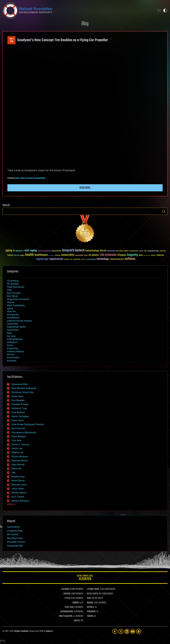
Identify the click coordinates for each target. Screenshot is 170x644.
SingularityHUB (15, 546)
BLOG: (89, 598)
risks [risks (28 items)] (71, 259)
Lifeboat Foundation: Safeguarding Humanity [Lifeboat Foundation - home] (78, 10)
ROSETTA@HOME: (66, 616)
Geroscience (13, 527)
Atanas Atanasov (20, 501)
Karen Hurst (18, 420)
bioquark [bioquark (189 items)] (68, 250)
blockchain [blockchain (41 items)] (111, 251)
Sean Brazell (18, 465)
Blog (85, 24)
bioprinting (13, 348)
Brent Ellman (18, 481)
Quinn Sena (20, 178)
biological (12, 342)
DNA (9, 290)
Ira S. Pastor (18, 497)
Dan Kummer (18, 428)
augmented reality (16, 327)
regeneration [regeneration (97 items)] (56, 259)
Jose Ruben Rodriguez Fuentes (28, 424)
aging (10, 308)
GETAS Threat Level (85, 578)
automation (13, 330)
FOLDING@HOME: (67, 612)
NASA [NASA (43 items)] (141, 255)
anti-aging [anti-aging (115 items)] (31, 251)
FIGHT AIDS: (69, 607)
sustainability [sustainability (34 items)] (91, 260)
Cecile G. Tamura (20, 444)
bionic (10, 345)
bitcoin (11, 354)
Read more (85, 188)
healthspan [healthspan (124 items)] (41, 255)
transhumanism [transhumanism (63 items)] (117, 259)
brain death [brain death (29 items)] (120, 251)
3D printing (13, 281)
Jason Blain (18, 489)
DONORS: (76, 603)
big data (11, 336)
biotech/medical (15, 351)
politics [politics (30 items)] (153, 255)
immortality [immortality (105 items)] (68, 255)
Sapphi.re (49, 631)
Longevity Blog (15, 531)
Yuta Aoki (16, 440)
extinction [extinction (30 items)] (163, 251)
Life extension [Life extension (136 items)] (108, 255)
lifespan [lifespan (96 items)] (122, 255)
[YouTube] (133, 631)
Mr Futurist (13, 534)
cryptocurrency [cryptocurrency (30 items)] (134, 251)
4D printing (13, 284)
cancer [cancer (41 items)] (126, 251)
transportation (40, 178)
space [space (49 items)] (83, 259)
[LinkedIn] (127, 631)
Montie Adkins (19, 493)
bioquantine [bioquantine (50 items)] (56, 251)
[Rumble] (139, 631)
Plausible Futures (16, 542)
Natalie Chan (18, 477)
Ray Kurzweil (14, 293)
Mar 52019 (12, 40)
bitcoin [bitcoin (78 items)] (103, 251)
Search (164, 211)
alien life (11, 311)
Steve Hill (16, 469)
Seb (13, 473)
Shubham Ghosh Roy (23, 392)
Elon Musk (12, 296)
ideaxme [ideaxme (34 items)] (58, 256)
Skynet (11, 302)
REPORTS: (91, 607)
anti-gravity (13, 315)
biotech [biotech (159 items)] (80, 250)
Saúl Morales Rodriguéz (24, 388)
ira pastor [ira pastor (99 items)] (94, 255)
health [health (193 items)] (29, 255)
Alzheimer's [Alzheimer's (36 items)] (20, 251)
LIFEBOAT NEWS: (93, 589)
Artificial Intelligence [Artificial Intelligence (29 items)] (44, 251)
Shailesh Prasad (20, 404)
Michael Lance (19, 485)
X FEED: (67, 598)
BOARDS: (90, 603)
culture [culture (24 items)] (141, 251)
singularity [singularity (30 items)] (77, 259)
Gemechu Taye (19, 408)
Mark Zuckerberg (16, 305)
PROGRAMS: (91, 612)
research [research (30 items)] (67, 259)
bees (9, 333)
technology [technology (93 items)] (103, 259)
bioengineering (15, 339)
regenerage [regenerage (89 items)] (42, 259)
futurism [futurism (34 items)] (17, 256)
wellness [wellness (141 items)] (130, 259)
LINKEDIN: (67, 594)
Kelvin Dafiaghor (20, 416)
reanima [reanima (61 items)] (160, 255)
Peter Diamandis (16, 287)
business (12, 361)
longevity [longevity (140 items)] (132, 255)
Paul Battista (18, 412)
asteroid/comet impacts (19, 321)
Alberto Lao (17, 452)
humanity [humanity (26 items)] (51, 256)
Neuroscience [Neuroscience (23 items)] (147, 256)
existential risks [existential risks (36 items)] (153, 251)
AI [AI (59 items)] (14, 251)
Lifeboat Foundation (21, 631)
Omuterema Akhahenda (24, 433)
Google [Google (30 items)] (22, 255)
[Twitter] (121, 631)
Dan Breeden (18, 400)
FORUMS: (90, 616)
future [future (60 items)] (10, 255)
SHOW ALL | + (11, 505)
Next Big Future (15, 538)
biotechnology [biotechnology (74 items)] (92, 251)
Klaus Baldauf (19, 436)
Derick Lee (17, 448)
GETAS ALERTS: (93, 594)
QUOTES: (77, 621)
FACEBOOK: (65, 589)
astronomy (13, 324)
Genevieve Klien (20, 384)
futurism (30, 178)
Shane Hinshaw (20, 457)
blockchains (13, 358)
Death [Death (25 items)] (145, 251)
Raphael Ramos (20, 461)
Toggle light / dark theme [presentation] (165, 10)
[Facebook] (115, 631)
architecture (13, 318)
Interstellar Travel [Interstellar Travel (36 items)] (81, 255)
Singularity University (18, 299)
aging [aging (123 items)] (9, 251)
